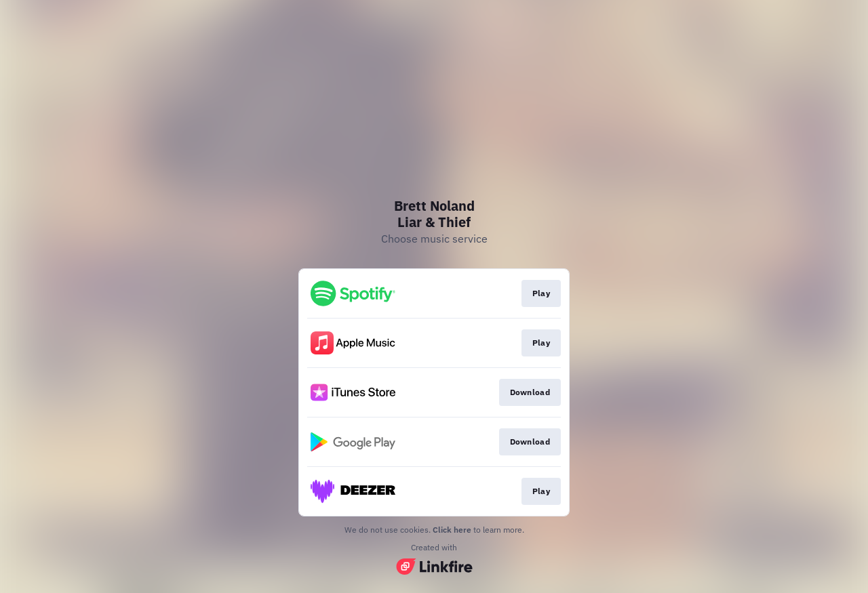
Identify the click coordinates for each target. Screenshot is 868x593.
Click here (452, 530)
